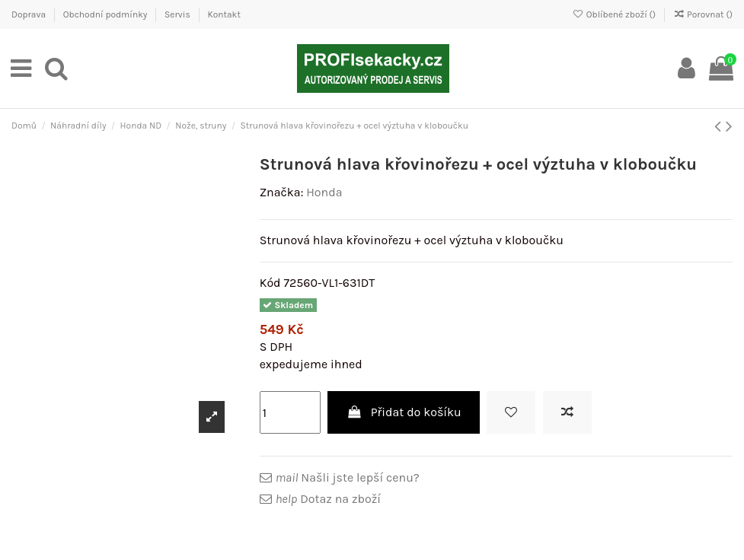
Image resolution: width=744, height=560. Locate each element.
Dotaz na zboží (328, 499)
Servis (179, 14)
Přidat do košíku (404, 412)
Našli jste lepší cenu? (348, 477)
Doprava (30, 14)
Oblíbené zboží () (615, 14)
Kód (270, 283)
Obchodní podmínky (106, 14)
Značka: (282, 192)
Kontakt (224, 14)
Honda (324, 192)
